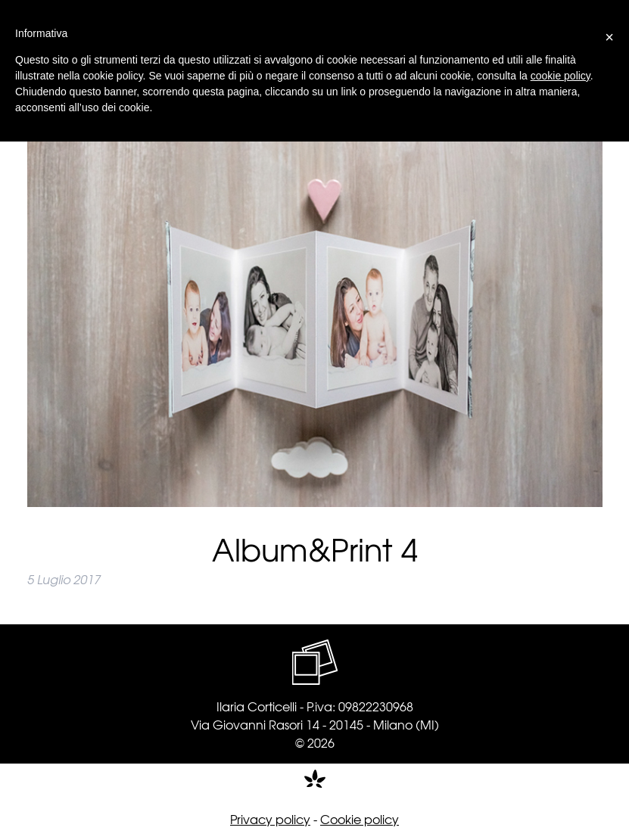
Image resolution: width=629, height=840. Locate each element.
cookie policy (560, 76)
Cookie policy (360, 819)
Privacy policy (270, 819)
